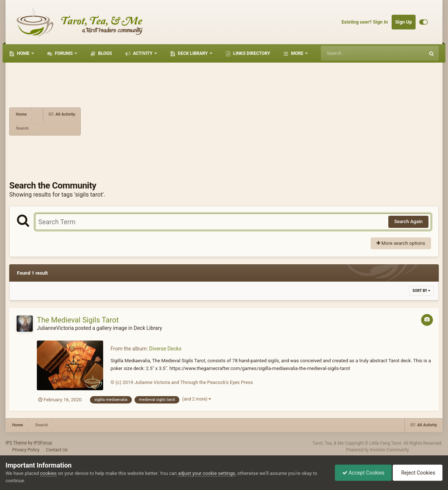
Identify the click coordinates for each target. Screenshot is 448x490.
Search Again (408, 221)
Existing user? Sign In (365, 22)
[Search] (354, 53)
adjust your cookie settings (206, 473)
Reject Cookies (417, 473)
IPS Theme (16, 443)
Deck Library (193, 53)
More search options (401, 243)
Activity (143, 53)
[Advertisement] (260, 121)
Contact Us (57, 450)
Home (23, 53)
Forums (64, 53)
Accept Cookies (362, 473)
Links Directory (251, 53)
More (297, 53)
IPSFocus (43, 443)
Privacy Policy (26, 450)
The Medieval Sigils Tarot (78, 320)
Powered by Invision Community (377, 450)
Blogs (104, 53)
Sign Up (404, 22)
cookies (48, 473)
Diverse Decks (165, 349)
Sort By (421, 291)
